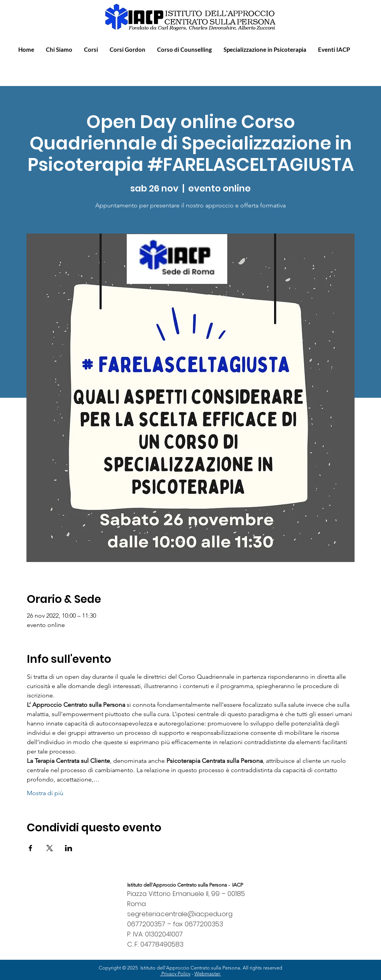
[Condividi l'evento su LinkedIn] (69, 848)
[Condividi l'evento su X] (50, 848)
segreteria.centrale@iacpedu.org (180, 914)
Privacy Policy (175, 974)
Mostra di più (45, 793)
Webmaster (208, 974)
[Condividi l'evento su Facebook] (31, 848)
